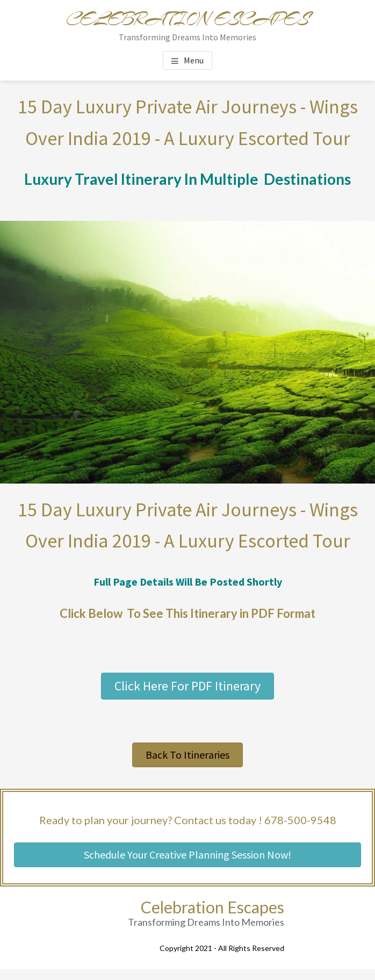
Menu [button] (194, 60)
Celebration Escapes (187, 19)
